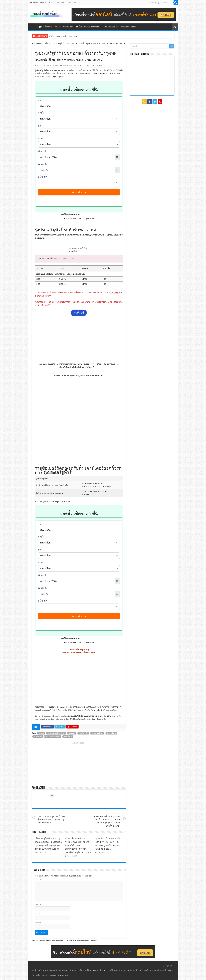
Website (38, 922)
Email (37, 914)
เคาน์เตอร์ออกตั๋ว (110, 27)
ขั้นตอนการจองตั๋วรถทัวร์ (87, 27)
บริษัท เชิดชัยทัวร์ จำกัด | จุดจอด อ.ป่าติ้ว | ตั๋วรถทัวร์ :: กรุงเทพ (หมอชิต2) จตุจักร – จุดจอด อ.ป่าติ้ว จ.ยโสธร (106, 820)
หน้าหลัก (33, 26)
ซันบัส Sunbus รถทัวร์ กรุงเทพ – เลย (63, 36)
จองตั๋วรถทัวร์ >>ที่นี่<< (49, 27)
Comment (39, 879)
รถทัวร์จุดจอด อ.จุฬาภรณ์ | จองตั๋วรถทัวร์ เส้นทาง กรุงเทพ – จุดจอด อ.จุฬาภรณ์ (52, 818)
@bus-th (88, 219)
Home (35, 43)
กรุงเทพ (41, 733)
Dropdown (73, 3)
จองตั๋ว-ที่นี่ (79, 313)
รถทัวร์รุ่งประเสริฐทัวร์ (53, 736)
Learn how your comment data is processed (82, 941)
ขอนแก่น (72, 733)
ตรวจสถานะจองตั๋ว (128, 27)
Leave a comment (84, 65)
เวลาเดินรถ (68, 736)
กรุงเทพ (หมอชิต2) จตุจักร (56, 733)
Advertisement (60, 3)
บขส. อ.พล (38, 736)
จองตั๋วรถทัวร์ (41, 707)
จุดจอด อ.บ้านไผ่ (98, 733)
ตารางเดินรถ (68, 27)
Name (38, 905)
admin (39, 65)
